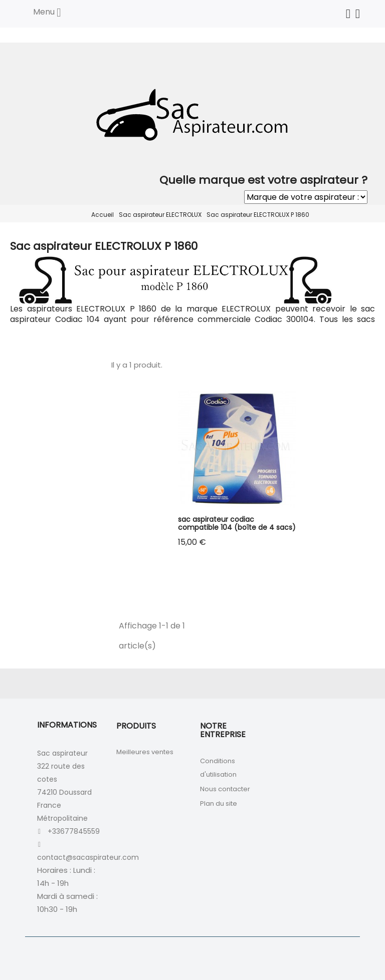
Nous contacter (225, 789)
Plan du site (219, 803)
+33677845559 (74, 831)
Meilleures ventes (145, 752)
